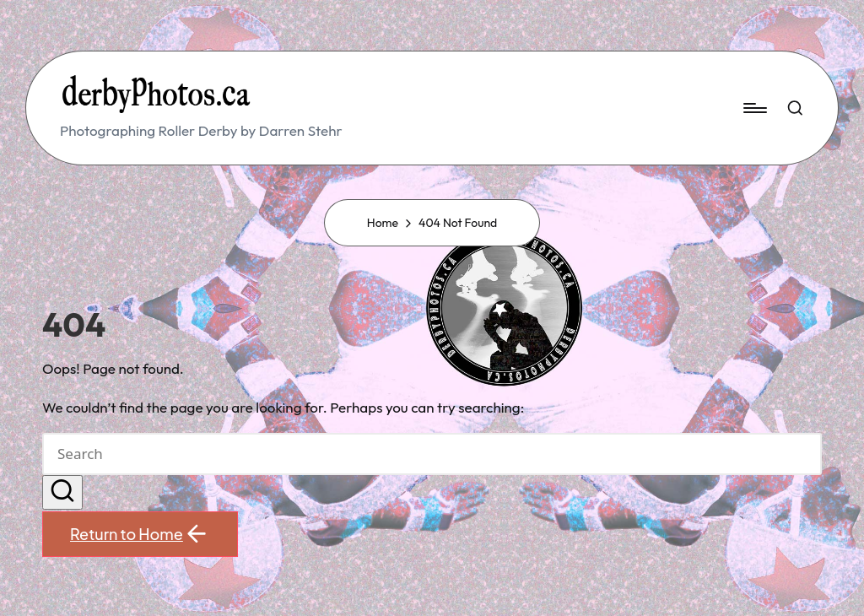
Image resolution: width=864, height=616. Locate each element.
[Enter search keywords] (432, 454)
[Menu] (754, 108)
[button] (62, 493)
